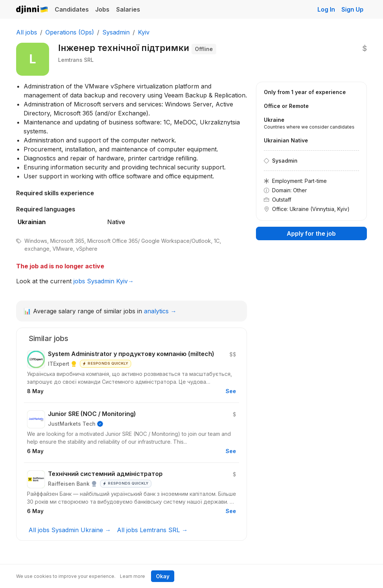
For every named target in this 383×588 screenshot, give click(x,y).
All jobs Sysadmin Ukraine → (70, 530)
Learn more (132, 576)
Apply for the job (311, 233)
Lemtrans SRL (76, 60)
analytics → (160, 311)
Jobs (102, 9)
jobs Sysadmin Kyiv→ (104, 281)
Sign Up (352, 9)
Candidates (72, 9)
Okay (163, 576)
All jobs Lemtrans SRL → (152, 530)
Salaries (128, 9)
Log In (326, 9)
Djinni (32, 10)
